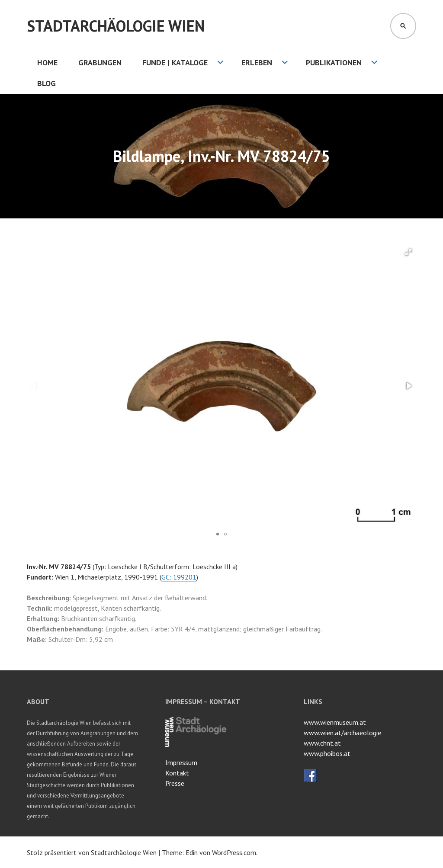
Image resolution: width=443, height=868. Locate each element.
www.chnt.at (322, 743)
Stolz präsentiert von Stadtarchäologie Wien (92, 852)
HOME (47, 62)
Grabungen (100, 62)
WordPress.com (234, 852)
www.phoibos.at (327, 753)
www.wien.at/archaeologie (342, 733)
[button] (408, 252)
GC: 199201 (179, 577)
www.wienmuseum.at (335, 722)
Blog (47, 83)
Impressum (181, 762)
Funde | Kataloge (175, 62)
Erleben (257, 62)
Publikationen (334, 62)
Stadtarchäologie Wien (116, 26)
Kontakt (177, 773)
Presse (175, 783)
